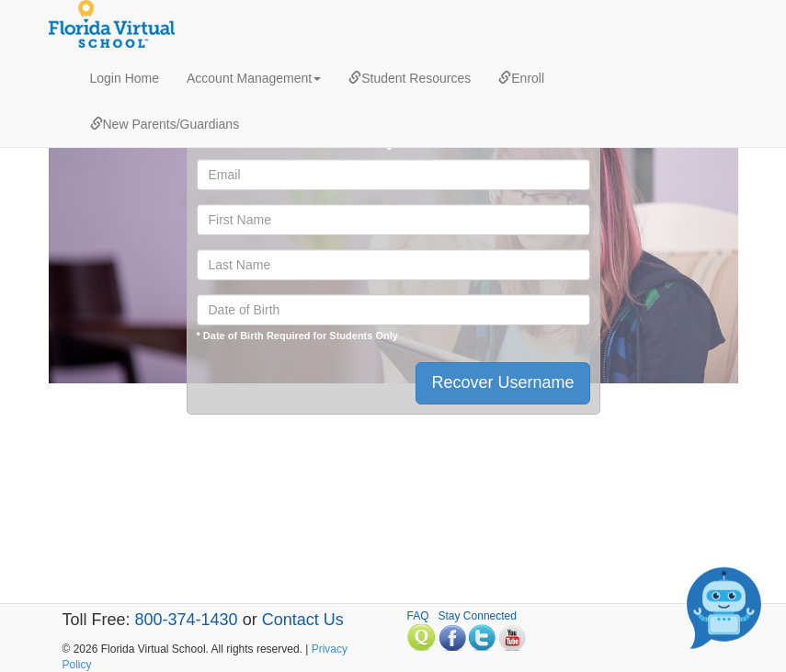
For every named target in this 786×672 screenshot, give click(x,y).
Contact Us (303, 620)
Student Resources (410, 78)
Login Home (125, 78)
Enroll (521, 78)
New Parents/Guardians (165, 124)
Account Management (254, 78)
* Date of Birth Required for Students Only (297, 336)
